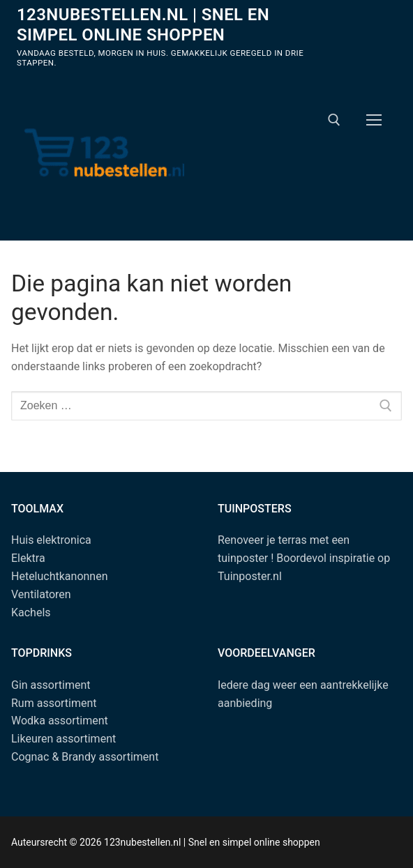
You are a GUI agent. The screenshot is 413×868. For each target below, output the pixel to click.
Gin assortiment (51, 685)
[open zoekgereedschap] (334, 120)
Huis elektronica (51, 540)
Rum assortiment (54, 703)
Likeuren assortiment (63, 739)
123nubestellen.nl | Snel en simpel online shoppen (143, 25)
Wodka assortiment (60, 721)
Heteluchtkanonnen (60, 576)
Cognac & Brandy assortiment (85, 757)
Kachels (31, 612)
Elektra (28, 558)
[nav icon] (374, 121)
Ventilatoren (41, 594)
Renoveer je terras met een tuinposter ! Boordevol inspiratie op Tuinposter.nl (304, 558)
